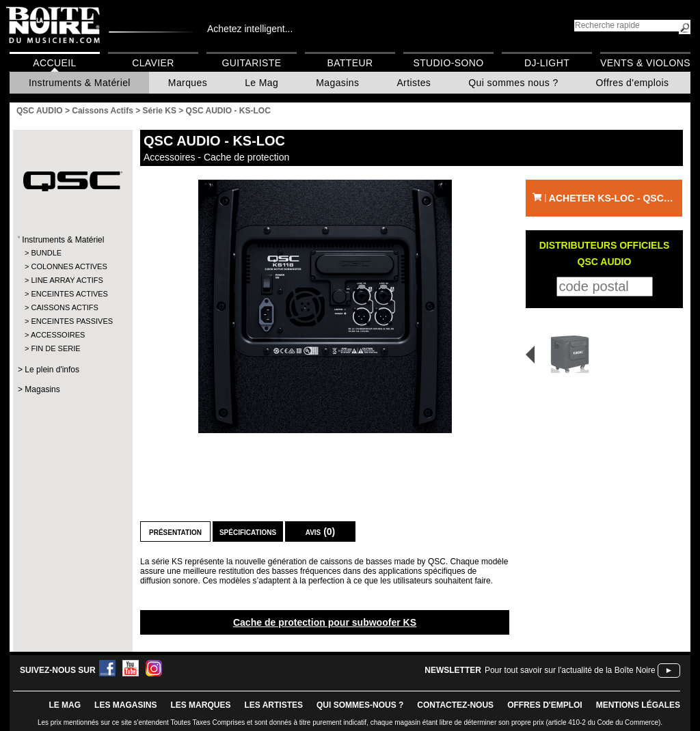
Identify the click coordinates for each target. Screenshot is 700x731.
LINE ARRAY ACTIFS (67, 280)
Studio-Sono (448, 63)
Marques (188, 83)
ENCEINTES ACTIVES (69, 294)
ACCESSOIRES (58, 335)
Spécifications (248, 532)
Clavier (153, 63)
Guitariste (252, 63)
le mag (65, 705)
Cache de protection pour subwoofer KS (325, 622)
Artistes (414, 83)
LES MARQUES (200, 705)
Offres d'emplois (633, 83)
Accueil (54, 63)
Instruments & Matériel (80, 83)
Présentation (175, 532)
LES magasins (125, 705)
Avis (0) (321, 532)
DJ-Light (547, 63)
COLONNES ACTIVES (69, 266)
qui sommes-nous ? (360, 705)
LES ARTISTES (273, 705)
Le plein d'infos (52, 370)
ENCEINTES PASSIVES (72, 321)
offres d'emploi (545, 705)
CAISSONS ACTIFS (64, 307)
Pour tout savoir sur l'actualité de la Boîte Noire (570, 670)
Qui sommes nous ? (513, 83)
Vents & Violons (645, 63)
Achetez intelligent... (250, 29)
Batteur (350, 63)
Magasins (337, 83)
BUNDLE (46, 253)
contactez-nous (455, 705)
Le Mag (261, 83)
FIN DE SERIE (55, 348)
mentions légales (638, 705)
